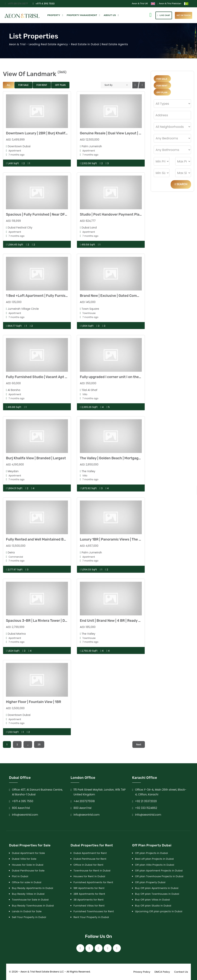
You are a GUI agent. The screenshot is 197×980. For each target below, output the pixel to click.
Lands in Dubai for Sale (27, 911)
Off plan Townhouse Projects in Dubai (159, 876)
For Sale (23, 85)
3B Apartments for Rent (88, 900)
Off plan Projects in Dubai (152, 853)
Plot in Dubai (20, 876)
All (9, 85)
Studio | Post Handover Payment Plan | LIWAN (117, 214)
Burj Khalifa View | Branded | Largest (36, 458)
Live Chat (164, 15)
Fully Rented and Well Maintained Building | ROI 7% (47, 539)
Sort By (109, 85)
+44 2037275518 (84, 801)
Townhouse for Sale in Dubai (30, 900)
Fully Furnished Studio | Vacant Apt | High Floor (45, 377)
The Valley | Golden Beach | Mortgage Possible (118, 458)
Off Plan (60, 85)
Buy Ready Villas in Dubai (28, 894)
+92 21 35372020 (146, 801)
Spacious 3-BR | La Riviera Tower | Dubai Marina (45, 621)
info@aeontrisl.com (25, 815)
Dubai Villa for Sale (24, 859)
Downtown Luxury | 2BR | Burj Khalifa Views (42, 133)
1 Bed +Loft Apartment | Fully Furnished (39, 296)
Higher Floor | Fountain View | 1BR (34, 702)
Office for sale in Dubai (27, 882)
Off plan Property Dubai (150, 882)
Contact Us (181, 972)
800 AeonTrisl (21, 808)
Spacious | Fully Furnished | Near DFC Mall (40, 214)
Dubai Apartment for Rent (90, 853)
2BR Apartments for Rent (89, 894)
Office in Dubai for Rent (88, 865)
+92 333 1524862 (146, 808)
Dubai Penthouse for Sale (28, 871)
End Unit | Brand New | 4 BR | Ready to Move (116, 621)
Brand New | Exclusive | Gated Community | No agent (123, 296)
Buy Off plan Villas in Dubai (152, 900)
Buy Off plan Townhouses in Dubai (157, 894)
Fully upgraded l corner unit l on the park (113, 377)
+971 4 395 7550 (44, 4)
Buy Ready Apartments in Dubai (33, 888)
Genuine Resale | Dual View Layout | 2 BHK (114, 133)
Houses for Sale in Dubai (28, 865)
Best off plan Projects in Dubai (154, 859)
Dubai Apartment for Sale (28, 853)
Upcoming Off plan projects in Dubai (159, 911)
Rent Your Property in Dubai (91, 917)
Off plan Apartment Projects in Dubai (159, 871)
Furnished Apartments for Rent (93, 882)
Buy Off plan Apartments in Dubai (157, 888)
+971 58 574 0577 (16, 4)
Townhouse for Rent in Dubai (92, 871)
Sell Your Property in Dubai (29, 917)
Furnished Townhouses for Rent (94, 911)
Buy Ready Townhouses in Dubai (33, 906)
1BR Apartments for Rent (89, 888)
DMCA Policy (162, 972)
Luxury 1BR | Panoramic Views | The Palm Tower (119, 539)
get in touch (184, 15)
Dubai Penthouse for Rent (90, 859)
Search (181, 184)
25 (39, 744)
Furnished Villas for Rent (89, 906)
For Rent (42, 85)
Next (139, 744)
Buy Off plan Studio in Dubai (153, 906)
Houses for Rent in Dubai (89, 876)
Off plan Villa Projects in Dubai (155, 865)
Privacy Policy (142, 972)
